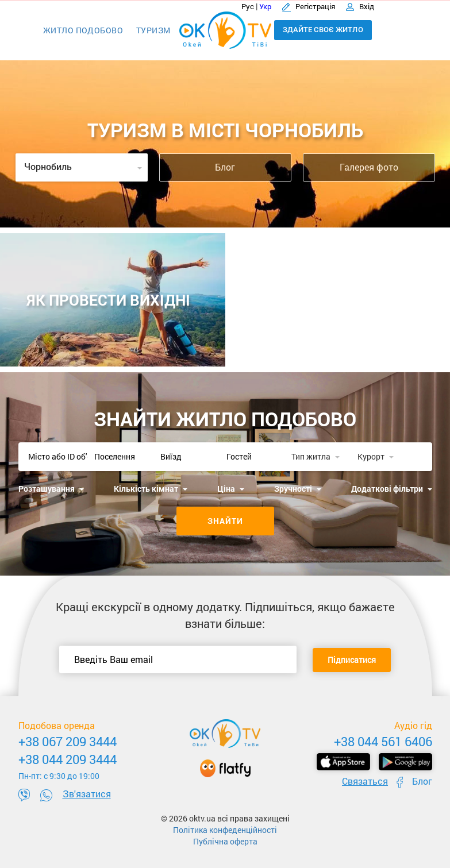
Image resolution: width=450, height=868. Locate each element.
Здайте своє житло (323, 30)
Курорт (376, 456)
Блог (225, 167)
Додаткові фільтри (392, 489)
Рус (248, 6)
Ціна (231, 489)
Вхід (360, 6)
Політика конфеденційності (225, 830)
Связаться (365, 781)
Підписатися (352, 660)
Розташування (51, 489)
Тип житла (316, 456)
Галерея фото (369, 167)
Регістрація (309, 6)
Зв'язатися (87, 794)
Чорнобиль (83, 167)
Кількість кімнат (151, 489)
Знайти (225, 521)
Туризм (153, 30)
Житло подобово (83, 30)
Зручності (298, 489)
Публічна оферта (225, 841)
